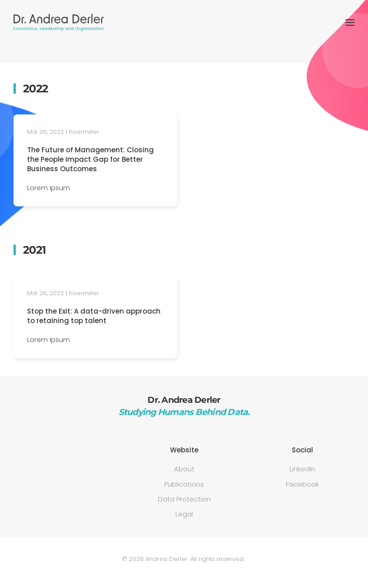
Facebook (302, 484)
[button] (350, 23)
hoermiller (84, 132)
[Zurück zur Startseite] (59, 23)
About (184, 469)
